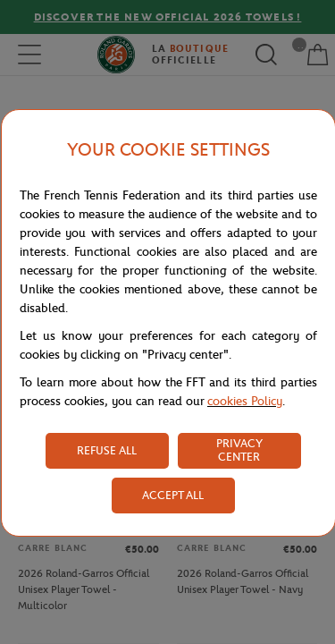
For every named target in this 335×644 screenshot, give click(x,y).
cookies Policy (245, 401)
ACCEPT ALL (173, 495)
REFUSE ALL (107, 450)
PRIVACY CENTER (239, 450)
